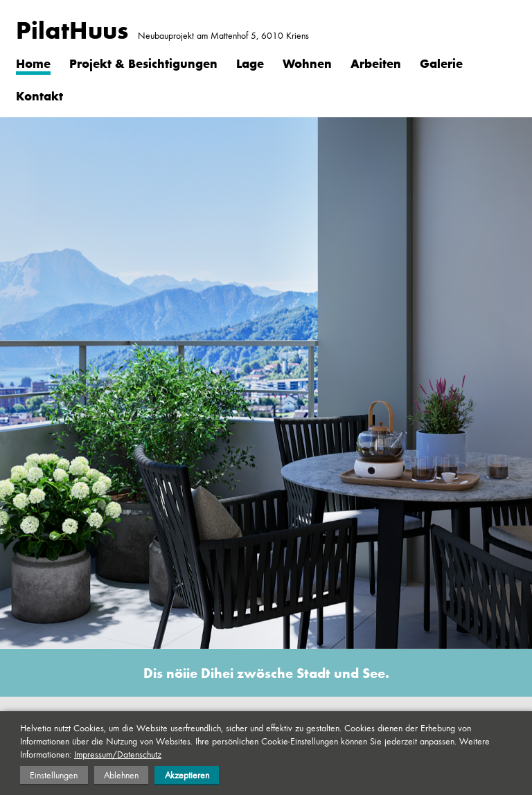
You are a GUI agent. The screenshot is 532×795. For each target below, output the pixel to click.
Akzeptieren (187, 775)
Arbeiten (376, 63)
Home (33, 63)
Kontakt (39, 96)
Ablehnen (121, 775)
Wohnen (307, 63)
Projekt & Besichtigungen (143, 63)
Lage (250, 63)
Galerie (441, 63)
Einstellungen (54, 775)
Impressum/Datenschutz (118, 754)
